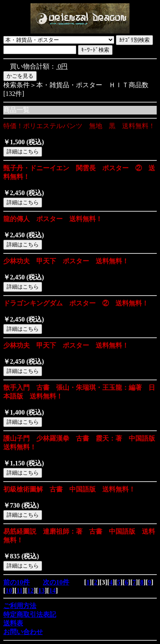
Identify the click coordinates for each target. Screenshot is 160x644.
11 (20, 590)
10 (9, 590)
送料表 (13, 623)
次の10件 (56, 582)
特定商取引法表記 (30, 614)
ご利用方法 (20, 606)
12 (31, 590)
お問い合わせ (23, 632)
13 (41, 590)
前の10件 (16, 582)
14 (52, 590)
